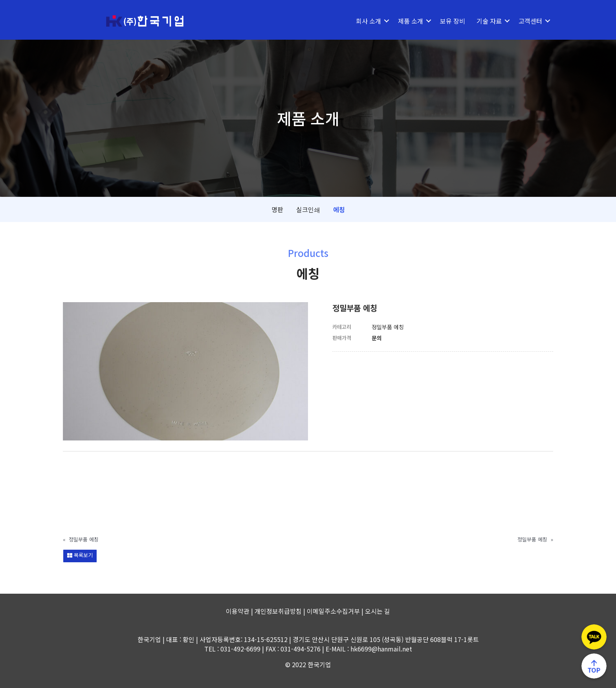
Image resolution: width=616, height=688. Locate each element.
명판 (277, 209)
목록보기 (80, 555)
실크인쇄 (308, 209)
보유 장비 (453, 21)
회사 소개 (368, 21)
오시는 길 (378, 611)
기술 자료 (489, 21)
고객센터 (530, 21)
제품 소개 (411, 21)
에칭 (339, 209)
